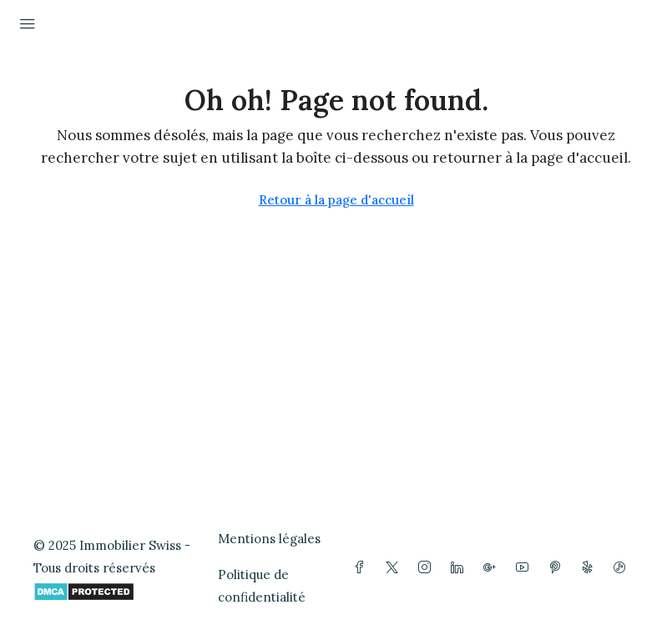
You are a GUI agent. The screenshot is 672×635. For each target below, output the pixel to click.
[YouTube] (525, 568)
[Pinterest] (558, 568)
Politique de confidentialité (262, 586)
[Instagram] (428, 568)
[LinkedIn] (460, 568)
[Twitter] (395, 568)
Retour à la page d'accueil (336, 200)
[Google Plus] (493, 568)
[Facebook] (363, 568)
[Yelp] (591, 568)
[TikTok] (623, 568)
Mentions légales (269, 539)
